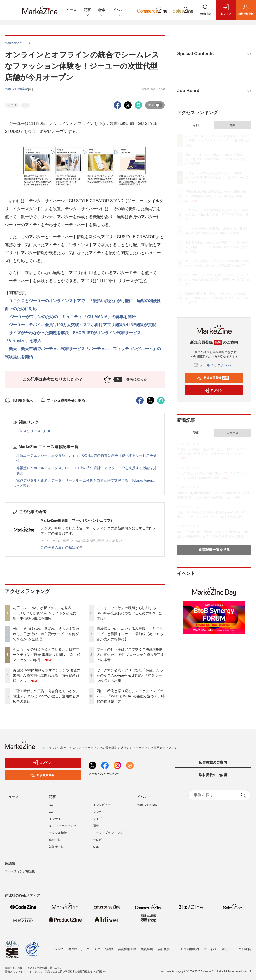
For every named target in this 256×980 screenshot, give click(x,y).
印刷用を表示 (19, 400)
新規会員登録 (213, 378)
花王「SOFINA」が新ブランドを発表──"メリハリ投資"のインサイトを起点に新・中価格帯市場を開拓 (45, 613)
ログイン (213, 390)
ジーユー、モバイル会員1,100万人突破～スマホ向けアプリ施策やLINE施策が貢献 (82, 325)
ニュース (69, 10)
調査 (96, 826)
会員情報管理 (127, 949)
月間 (232, 125)
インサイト (56, 819)
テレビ (97, 840)
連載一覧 (55, 840)
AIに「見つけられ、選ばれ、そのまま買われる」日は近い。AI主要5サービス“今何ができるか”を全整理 (46, 634)
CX (26, 105)
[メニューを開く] (10, 10)
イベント (120, 10)
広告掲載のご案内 (213, 762)
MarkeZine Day (147, 805)
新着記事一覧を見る (214, 550)
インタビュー (102, 805)
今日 (196, 125)
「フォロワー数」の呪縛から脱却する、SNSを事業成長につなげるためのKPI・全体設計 (129, 613)
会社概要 (164, 949)
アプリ (12, 105)
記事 (87, 10)
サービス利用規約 (187, 949)
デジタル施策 (58, 833)
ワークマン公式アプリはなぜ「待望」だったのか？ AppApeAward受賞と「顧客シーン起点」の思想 (130, 675)
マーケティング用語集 (20, 871)
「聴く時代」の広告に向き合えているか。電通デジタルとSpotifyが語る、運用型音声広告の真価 (46, 696)
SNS (96, 847)
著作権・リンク (79, 949)
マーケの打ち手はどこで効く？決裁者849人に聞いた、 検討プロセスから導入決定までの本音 (130, 655)
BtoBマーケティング (63, 826)
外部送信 (245, 949)
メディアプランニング (108, 833)
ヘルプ (59, 949)
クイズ (97, 819)
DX (51, 805)
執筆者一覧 (56, 847)
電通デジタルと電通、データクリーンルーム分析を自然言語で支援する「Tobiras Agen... (86, 480)
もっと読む (21, 486)
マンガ (97, 812)
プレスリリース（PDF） (35, 431)
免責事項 (147, 949)
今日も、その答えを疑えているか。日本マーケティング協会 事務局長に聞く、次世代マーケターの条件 (47, 655)
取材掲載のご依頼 (213, 775)
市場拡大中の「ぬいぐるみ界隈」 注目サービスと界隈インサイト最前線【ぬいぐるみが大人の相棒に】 (130, 634)
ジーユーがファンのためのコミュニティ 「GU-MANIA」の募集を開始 (72, 317)
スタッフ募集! (104, 949)
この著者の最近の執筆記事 (62, 547)
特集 (102, 10)
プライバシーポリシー (219, 949)
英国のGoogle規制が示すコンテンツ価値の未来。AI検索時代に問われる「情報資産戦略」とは (47, 675)
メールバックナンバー (214, 365)
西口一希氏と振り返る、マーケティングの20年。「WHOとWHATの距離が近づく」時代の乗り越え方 (131, 696)
